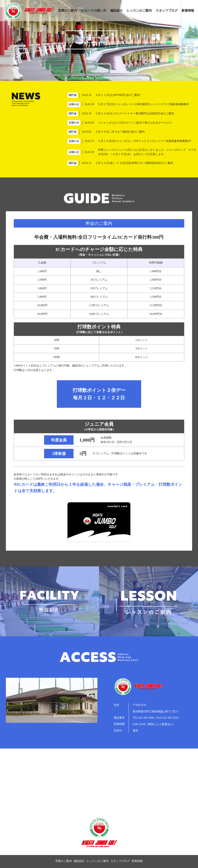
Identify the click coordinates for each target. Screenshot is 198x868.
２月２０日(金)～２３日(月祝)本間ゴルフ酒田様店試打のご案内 (134, 163)
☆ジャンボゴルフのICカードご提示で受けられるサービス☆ (135, 123)
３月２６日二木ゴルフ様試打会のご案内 (120, 132)
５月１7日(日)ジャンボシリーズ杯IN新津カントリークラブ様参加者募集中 (143, 104)
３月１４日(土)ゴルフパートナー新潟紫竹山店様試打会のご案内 (135, 113)
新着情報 (188, 11)
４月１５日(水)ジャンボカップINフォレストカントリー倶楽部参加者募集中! (145, 141)
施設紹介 (116, 11)
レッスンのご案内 (139, 11)
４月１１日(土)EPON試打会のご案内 (118, 95)
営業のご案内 (67, 11)
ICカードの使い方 (94, 11)
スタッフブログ (167, 11)
